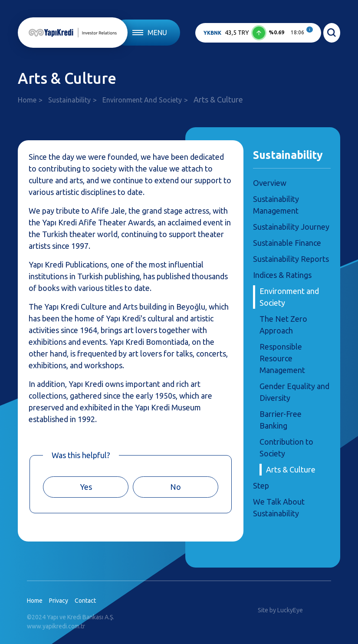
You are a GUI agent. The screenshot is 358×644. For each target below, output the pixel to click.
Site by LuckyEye (280, 610)
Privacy (59, 601)
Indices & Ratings (282, 275)
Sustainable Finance (287, 243)
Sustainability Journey (291, 227)
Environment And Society (142, 100)
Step (261, 485)
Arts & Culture (291, 469)
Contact (85, 601)
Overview (270, 183)
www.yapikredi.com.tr (56, 626)
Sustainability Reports (291, 259)
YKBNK (212, 33)
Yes (86, 487)
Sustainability (69, 100)
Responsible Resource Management (282, 358)
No (176, 487)
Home (27, 100)
